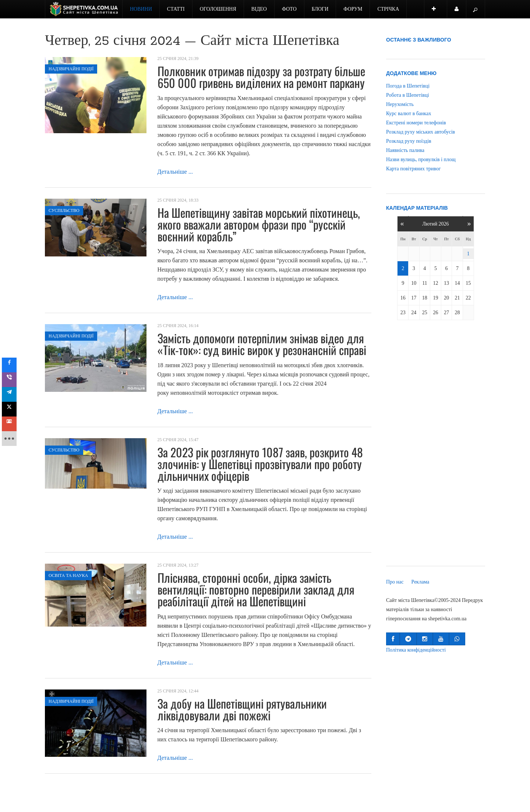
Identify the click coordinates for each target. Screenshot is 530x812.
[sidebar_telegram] (11, 394)
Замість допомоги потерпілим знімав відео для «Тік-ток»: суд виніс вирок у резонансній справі (262, 344)
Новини (141, 9)
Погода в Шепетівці (408, 86)
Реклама (421, 582)
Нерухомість (400, 104)
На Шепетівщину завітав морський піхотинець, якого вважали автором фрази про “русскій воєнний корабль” (259, 224)
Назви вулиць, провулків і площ (421, 159)
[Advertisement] (436, 444)
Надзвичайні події (71, 69)
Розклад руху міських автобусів (421, 132)
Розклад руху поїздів (409, 141)
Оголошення (218, 9)
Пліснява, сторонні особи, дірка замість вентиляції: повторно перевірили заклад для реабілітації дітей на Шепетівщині (256, 589)
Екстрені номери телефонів (416, 123)
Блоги (320, 9)
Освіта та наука (68, 575)
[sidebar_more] (11, 439)
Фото (289, 9)
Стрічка (388, 9)
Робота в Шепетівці (408, 95)
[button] (393, 639)
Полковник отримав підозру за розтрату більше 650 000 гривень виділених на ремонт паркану (261, 77)
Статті (176, 9)
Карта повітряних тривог (413, 169)
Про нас (395, 582)
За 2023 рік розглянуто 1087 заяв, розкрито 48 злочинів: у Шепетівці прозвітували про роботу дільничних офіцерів (260, 464)
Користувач (460, 12)
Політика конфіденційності (416, 650)
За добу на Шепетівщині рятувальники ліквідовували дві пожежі (242, 709)
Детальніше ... (175, 172)
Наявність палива (405, 150)
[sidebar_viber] (11, 380)
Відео (259, 9)
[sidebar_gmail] (11, 424)
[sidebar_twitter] (11, 409)
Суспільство (64, 210)
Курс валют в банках (409, 114)
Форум (353, 9)
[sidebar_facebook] (11, 365)
